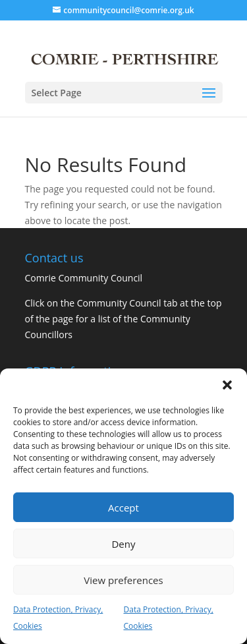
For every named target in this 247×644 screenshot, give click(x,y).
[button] (227, 385)
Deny (123, 544)
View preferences (123, 580)
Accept (123, 508)
